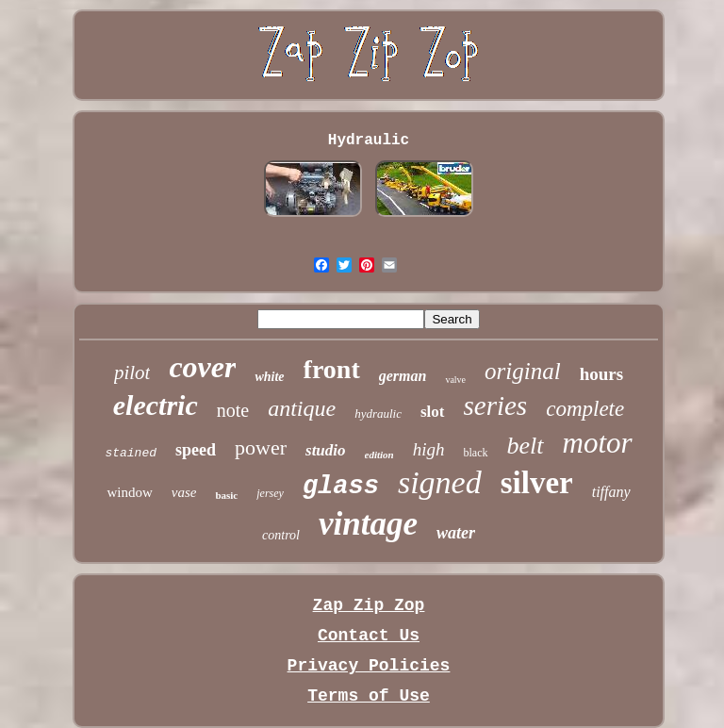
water (456, 533)
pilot (132, 372)
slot (433, 412)
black (476, 453)
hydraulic (378, 414)
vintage (368, 524)
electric (156, 405)
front (332, 369)
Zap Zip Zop (369, 605)
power (261, 447)
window (129, 492)
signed (440, 482)
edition (379, 455)
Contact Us (369, 636)
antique (302, 408)
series (496, 405)
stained (131, 453)
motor (598, 443)
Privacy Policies (369, 666)
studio (326, 450)
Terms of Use (369, 696)
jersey (270, 493)
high (429, 449)
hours (601, 374)
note (233, 410)
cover (202, 367)
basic (226, 495)
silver (537, 483)
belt (526, 446)
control (281, 535)
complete (585, 409)
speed (196, 450)
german (403, 376)
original (523, 371)
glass (341, 487)
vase (184, 492)
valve (455, 380)
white (269, 377)
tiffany (611, 492)
